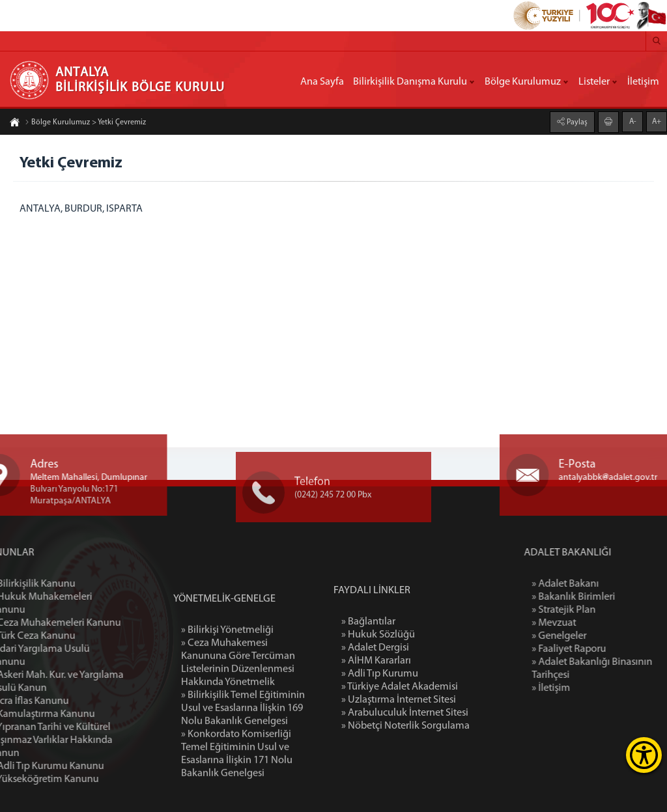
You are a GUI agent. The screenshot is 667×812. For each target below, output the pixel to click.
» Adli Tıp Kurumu (380, 727)
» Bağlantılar (368, 675)
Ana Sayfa (322, 82)
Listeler (594, 82)
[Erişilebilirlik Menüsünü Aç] (644, 755)
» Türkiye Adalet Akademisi (400, 740)
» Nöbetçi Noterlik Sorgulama (405, 779)
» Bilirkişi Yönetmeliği (227, 696)
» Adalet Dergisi (375, 701)
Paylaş (576, 122)
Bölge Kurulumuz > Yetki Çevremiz (85, 123)
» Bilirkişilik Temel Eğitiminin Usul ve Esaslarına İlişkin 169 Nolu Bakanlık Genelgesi (243, 774)
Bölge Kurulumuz (523, 82)
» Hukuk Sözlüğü (378, 688)
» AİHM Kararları (376, 714)
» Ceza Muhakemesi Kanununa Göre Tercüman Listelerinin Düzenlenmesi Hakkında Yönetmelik (238, 729)
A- (633, 121)
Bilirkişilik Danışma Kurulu (410, 82)
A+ (657, 121)
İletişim (643, 82)
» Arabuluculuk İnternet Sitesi (405, 766)
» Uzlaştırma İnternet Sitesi (399, 753)
